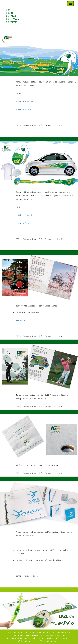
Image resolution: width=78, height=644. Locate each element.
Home (15, 10)
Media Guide (24, 109)
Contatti (12, 22)
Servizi (11, 16)
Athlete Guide (25, 101)
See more (21, 320)
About (10, 13)
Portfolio (14, 19)
